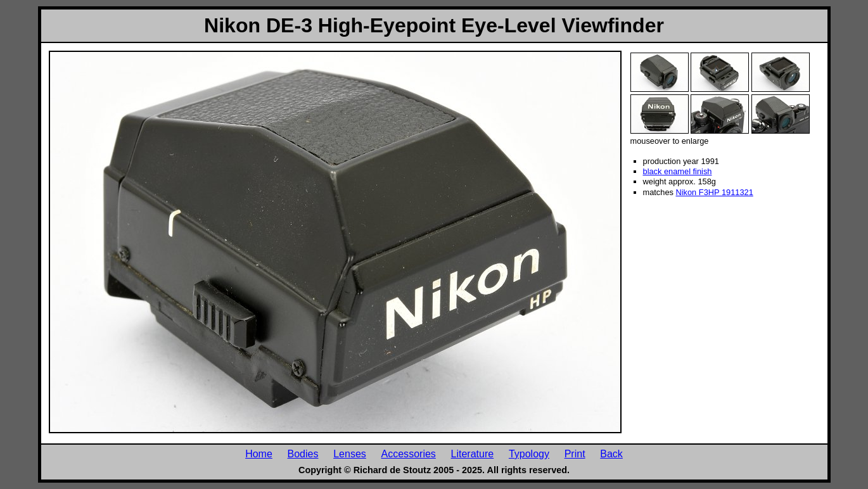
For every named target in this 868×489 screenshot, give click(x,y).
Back (611, 454)
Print (575, 454)
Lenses (350, 454)
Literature (473, 454)
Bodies (303, 454)
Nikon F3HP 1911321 (714, 192)
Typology (529, 454)
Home (259, 454)
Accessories (409, 454)
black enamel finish (678, 171)
